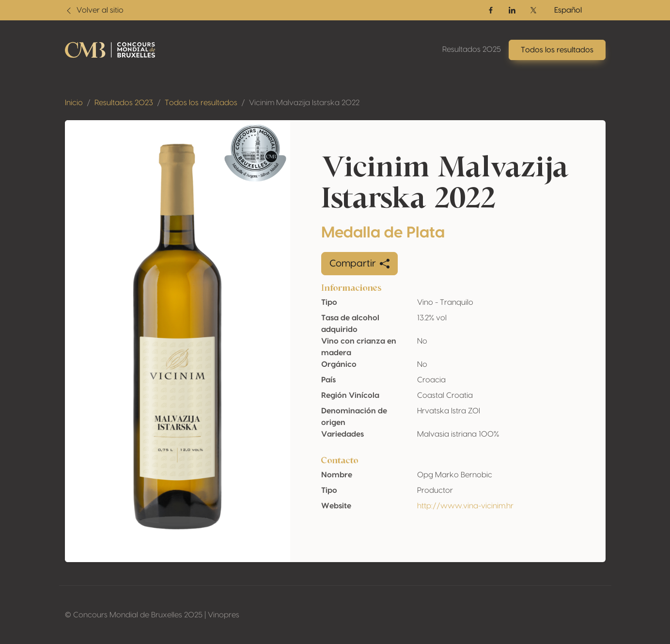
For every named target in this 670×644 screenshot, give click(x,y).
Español (568, 10)
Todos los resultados (201, 103)
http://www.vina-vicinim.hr (465, 506)
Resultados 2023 (124, 103)
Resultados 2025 (472, 49)
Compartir (359, 264)
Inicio (74, 103)
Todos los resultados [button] (557, 50)
